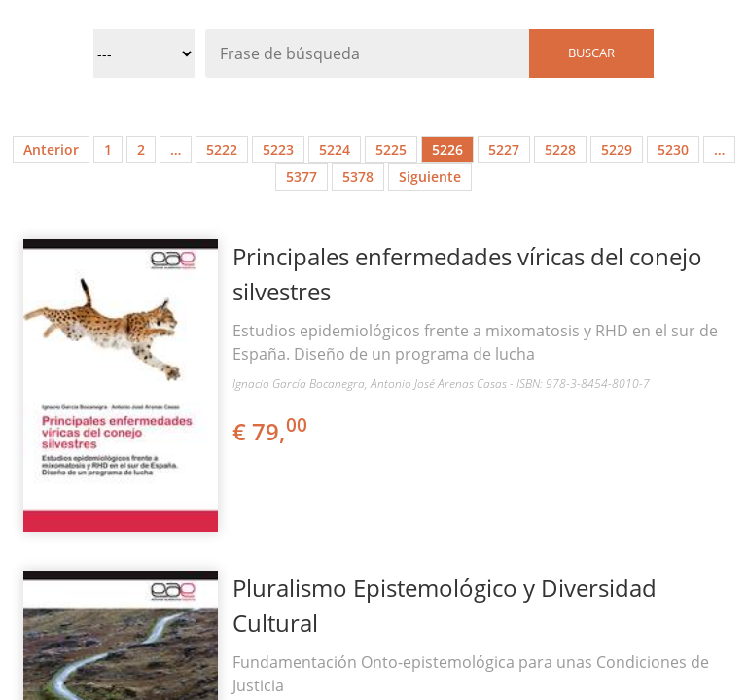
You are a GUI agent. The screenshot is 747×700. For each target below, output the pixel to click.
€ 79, (271, 431)
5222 (222, 149)
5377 (302, 176)
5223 (278, 149)
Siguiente (430, 176)
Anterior (51, 149)
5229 (617, 149)
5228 (560, 149)
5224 (335, 149)
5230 (673, 149)
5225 (391, 149)
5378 (358, 176)
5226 (447, 149)
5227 (504, 149)
